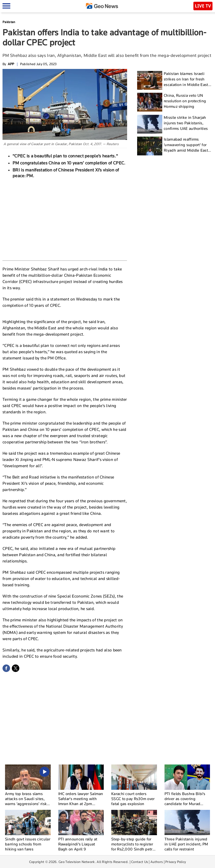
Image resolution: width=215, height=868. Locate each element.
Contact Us (140, 862)
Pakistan (9, 22)
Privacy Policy (176, 862)
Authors (157, 862)
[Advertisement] (65, 219)
